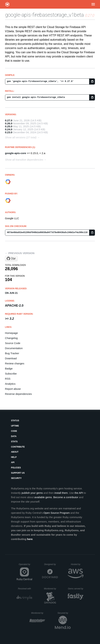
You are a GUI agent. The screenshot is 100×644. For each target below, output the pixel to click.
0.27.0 (9, 120)
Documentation (14, 348)
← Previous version (20, 253)
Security (16, 478)
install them (61, 493)
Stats (14, 442)
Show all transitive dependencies (24, 160)
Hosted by (77, 564)
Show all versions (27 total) (21, 137)
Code (14, 431)
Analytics (10, 384)
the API (79, 493)
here (30, 539)
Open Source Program (57, 513)
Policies (16, 468)
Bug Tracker (12, 353)
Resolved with (25, 589)
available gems (43, 497)
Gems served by (76, 589)
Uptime (15, 426)
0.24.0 (9, 129)
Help (14, 457)
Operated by (26, 566)
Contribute (18, 447)
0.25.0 (9, 126)
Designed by (51, 564)
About (15, 452)
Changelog (11, 338)
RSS (8, 379)
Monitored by (51, 589)
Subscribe (11, 374)
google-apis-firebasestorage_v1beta (44, 15)
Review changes (15, 363)
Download (11, 358)
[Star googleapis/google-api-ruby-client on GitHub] (11, 259)
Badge (9, 368)
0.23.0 (9, 132)
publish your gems (32, 493)
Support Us (18, 473)
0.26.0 (9, 123)
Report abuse (13, 389)
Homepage (11, 333)
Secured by (64, 613)
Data (14, 436)
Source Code (13, 343)
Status (15, 421)
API (13, 462)
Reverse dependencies (18, 394)
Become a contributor (66, 497)
